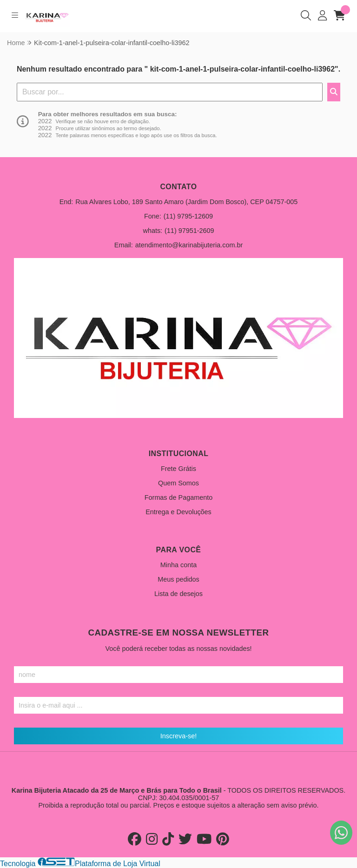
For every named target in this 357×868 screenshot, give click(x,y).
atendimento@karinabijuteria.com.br (189, 245)
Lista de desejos (178, 594)
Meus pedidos (178, 579)
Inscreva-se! (178, 736)
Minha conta (178, 565)
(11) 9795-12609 (188, 216)
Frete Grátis (178, 469)
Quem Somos (178, 483)
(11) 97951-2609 (189, 231)
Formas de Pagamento (178, 497)
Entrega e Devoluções (178, 512)
